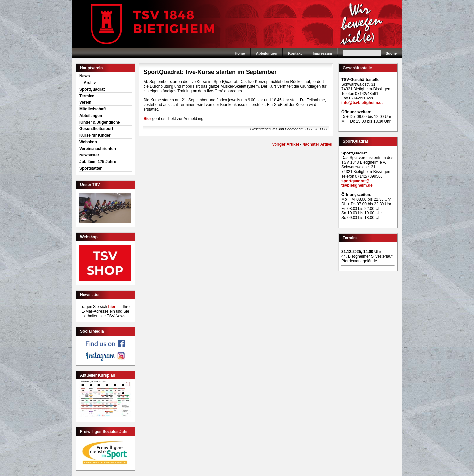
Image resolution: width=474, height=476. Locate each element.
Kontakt (295, 53)
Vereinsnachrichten (98, 149)
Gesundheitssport (96, 129)
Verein (85, 102)
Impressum (322, 53)
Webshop (88, 142)
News (84, 76)
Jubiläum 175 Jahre (98, 162)
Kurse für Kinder (95, 135)
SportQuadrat (92, 89)
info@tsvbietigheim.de (362, 103)
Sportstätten (91, 168)
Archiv (90, 83)
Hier (147, 119)
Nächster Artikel (317, 144)
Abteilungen (267, 53)
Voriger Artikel (285, 144)
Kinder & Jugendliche (100, 122)
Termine (87, 96)
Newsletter (89, 155)
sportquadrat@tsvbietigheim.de (357, 183)
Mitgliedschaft (93, 109)
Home (237, 24)
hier (112, 307)
